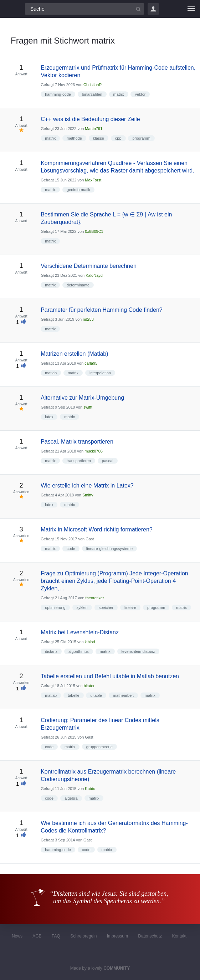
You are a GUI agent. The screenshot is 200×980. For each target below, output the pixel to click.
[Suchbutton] (138, 9)
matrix (119, 94)
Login (153, 9)
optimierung (55, 607)
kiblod (90, 642)
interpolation (100, 373)
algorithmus (79, 651)
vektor (140, 94)
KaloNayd (94, 275)
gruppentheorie (99, 747)
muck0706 (94, 451)
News (17, 936)
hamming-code (58, 94)
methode (74, 138)
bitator (89, 686)
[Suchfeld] (84, 9)
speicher (106, 607)
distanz (51, 651)
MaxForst (93, 180)
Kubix (90, 789)
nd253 (88, 319)
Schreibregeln (83, 936)
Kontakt (179, 936)
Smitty (88, 495)
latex (49, 417)
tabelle (73, 695)
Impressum (117, 936)
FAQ (56, 936)
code (71, 549)
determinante (78, 285)
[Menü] (191, 9)
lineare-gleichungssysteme (109, 549)
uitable (96, 695)
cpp (118, 138)
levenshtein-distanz (138, 651)
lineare (130, 607)
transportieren (79, 461)
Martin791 (94, 129)
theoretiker (95, 598)
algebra (71, 798)
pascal (108, 461)
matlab (51, 373)
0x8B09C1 (94, 231)
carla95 (91, 363)
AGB (37, 936)
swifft (88, 407)
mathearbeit (123, 695)
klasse (99, 138)
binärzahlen (92, 94)
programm (141, 138)
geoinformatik (78, 190)
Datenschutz (150, 936)
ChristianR (93, 85)
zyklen (82, 607)
